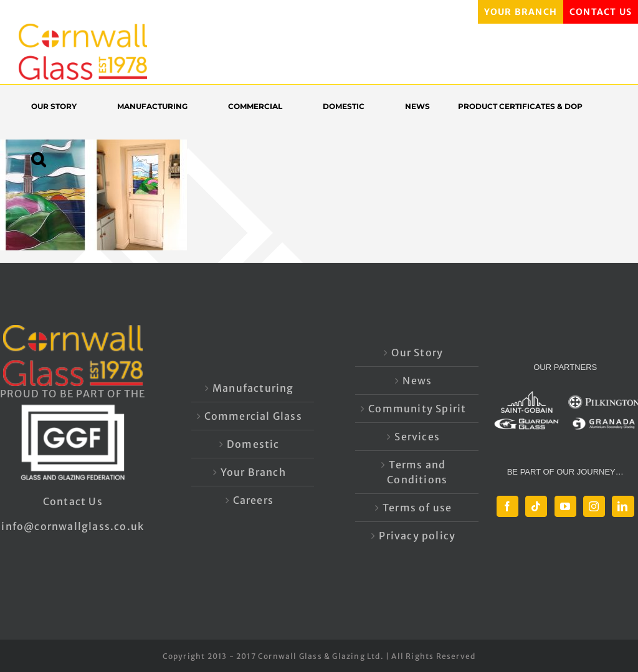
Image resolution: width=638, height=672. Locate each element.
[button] (45, 159)
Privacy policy (417, 536)
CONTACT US (601, 12)
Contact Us (73, 501)
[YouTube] (565, 506)
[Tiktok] (536, 506)
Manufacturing (253, 388)
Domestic (253, 444)
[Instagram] (594, 506)
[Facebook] (507, 506)
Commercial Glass (253, 416)
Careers (253, 500)
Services (417, 437)
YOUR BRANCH (521, 12)
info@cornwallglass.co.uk (73, 526)
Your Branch (253, 472)
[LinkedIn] (623, 506)
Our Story (417, 353)
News (417, 381)
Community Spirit (417, 409)
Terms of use (417, 508)
